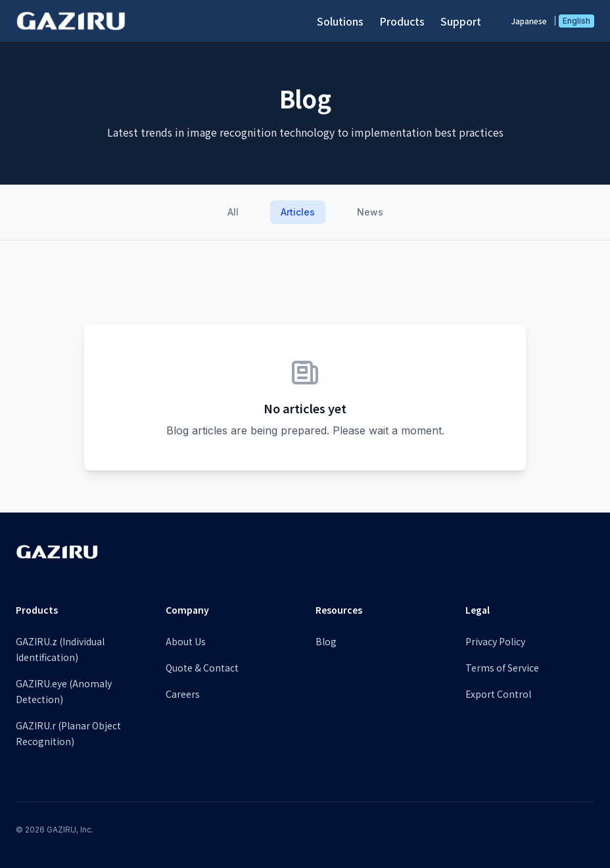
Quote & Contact (202, 668)
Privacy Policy (495, 641)
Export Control (498, 694)
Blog (326, 641)
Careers (183, 694)
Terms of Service (502, 668)
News (370, 212)
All (233, 212)
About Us (186, 641)
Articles (298, 212)
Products (402, 21)
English (576, 21)
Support (461, 21)
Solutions (340, 21)
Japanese (529, 21)
